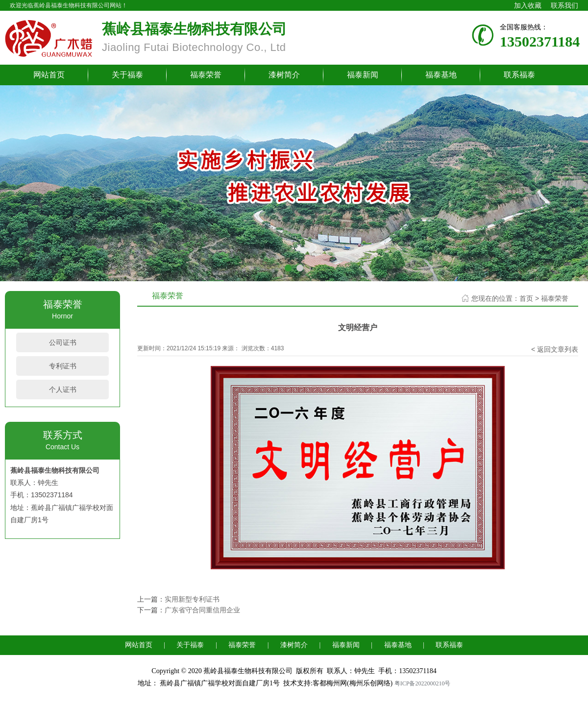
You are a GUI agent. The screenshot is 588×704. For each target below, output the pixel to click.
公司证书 (63, 342)
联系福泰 (519, 75)
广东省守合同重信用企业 (202, 610)
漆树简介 (284, 75)
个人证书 (63, 389)
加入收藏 (528, 5)
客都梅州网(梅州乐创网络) (353, 683)
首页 (526, 298)
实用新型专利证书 (192, 599)
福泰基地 (441, 75)
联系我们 (564, 5)
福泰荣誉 (206, 75)
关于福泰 (127, 75)
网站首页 (49, 75)
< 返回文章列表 (555, 349)
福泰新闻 (363, 75)
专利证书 (63, 366)
